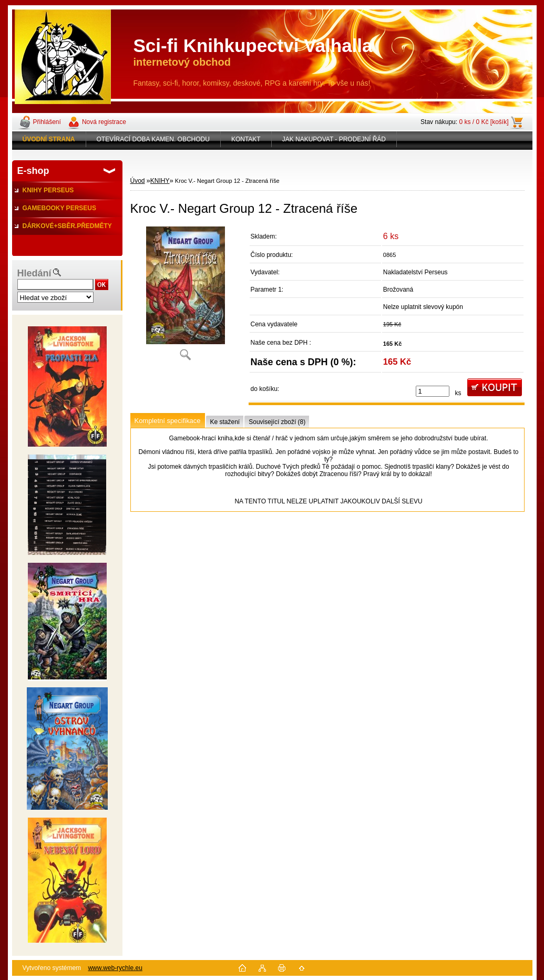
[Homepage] (49, 139)
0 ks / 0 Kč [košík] (484, 122)
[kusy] (433, 391)
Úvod (138, 181)
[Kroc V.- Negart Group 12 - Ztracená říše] (186, 297)
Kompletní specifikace (168, 421)
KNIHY (160, 181)
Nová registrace (104, 122)
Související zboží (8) (277, 422)
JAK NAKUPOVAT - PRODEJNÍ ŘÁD (334, 139)
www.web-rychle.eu (115, 968)
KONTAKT (246, 139)
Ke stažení (225, 422)
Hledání (34, 273)
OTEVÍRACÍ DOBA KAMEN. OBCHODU (153, 139)
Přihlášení (47, 122)
